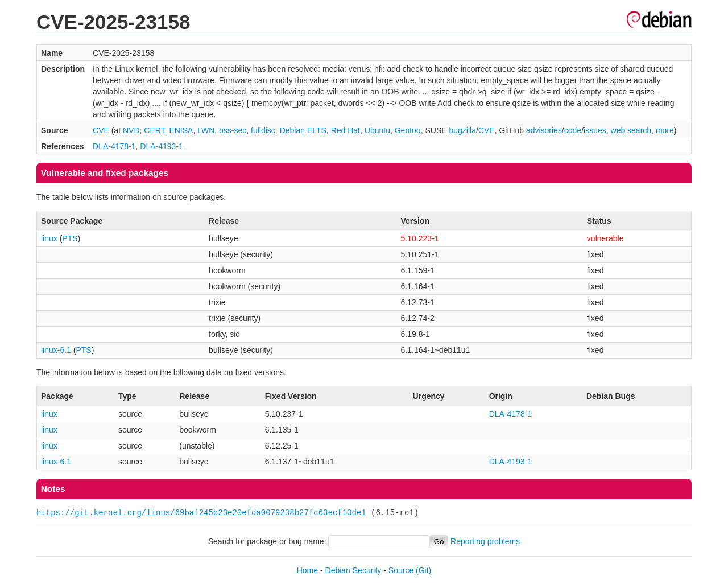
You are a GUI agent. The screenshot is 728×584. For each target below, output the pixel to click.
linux (49, 238)
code (573, 130)
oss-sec (233, 130)
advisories (544, 130)
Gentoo (408, 130)
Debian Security (353, 570)
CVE (101, 130)
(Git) (423, 570)
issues (595, 130)
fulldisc (263, 130)
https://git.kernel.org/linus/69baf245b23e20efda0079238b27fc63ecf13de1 (201, 513)
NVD (131, 130)
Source (401, 570)
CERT (154, 130)
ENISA (181, 130)
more (665, 130)
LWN (206, 130)
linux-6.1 (56, 350)
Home (307, 570)
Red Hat (346, 130)
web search (631, 130)
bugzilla (462, 130)
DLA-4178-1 (114, 146)
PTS (70, 238)
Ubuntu (377, 130)
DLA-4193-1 (162, 146)
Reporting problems (485, 541)
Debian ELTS (303, 130)
